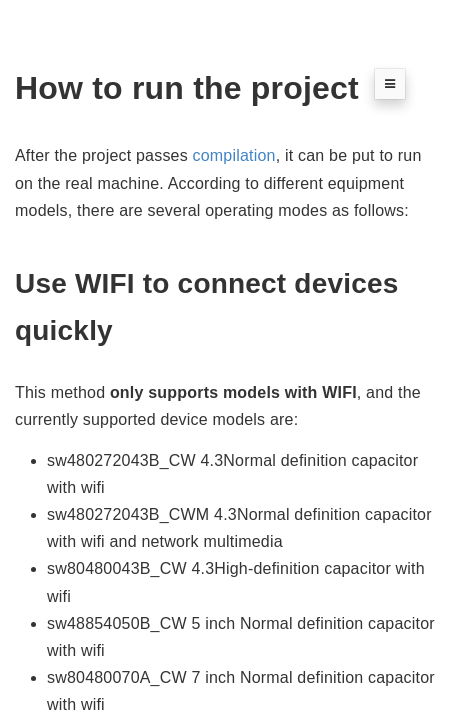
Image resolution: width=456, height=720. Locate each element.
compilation (234, 155)
